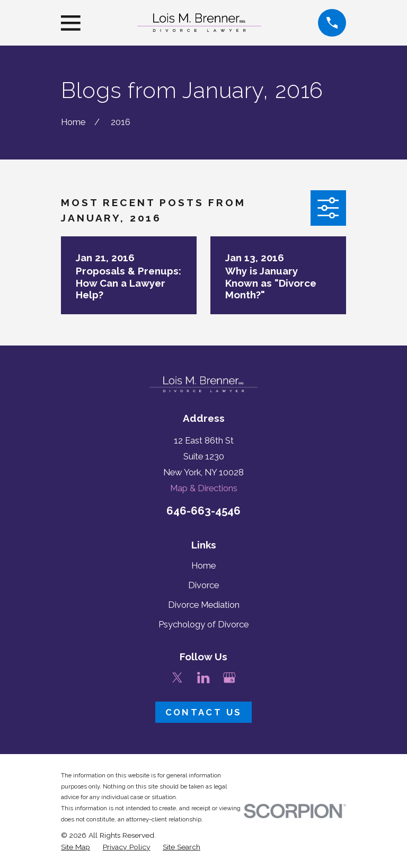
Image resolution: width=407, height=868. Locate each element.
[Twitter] (177, 677)
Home (203, 565)
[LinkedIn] (203, 677)
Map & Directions (204, 488)
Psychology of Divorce (203, 624)
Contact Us (203, 712)
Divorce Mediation (204, 605)
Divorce (203, 585)
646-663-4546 (203, 511)
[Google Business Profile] (229, 677)
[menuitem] (76, 847)
